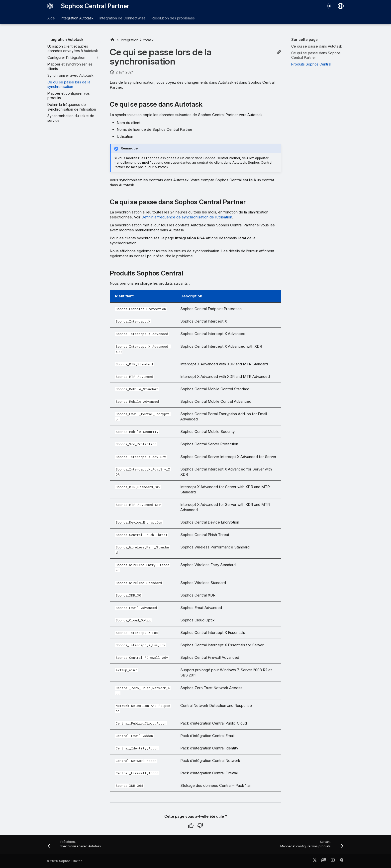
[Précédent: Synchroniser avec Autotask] (76, 846)
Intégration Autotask (77, 18)
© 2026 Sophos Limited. (65, 861)
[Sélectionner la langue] (341, 6)
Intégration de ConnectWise (123, 18)
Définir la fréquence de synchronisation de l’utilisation (187, 217)
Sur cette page (304, 39)
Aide (51, 18)
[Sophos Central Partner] (50, 6)
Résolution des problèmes (173, 18)
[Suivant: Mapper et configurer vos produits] (311, 846)
